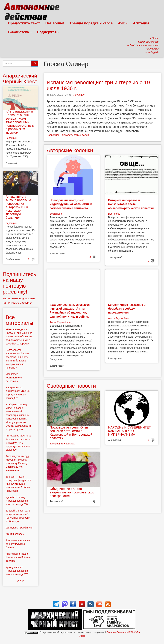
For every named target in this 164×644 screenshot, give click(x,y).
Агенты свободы (15, 534)
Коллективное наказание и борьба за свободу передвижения (127, 309)
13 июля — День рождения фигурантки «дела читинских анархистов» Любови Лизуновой (18, 484)
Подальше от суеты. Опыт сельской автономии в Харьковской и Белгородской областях (71, 433)
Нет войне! (55, 23)
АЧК (123, 23)
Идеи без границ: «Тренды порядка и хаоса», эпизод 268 (17, 501)
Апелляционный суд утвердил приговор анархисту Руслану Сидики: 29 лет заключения (17, 463)
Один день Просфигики (19, 528)
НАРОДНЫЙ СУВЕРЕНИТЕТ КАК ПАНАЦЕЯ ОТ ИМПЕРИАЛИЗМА (129, 431)
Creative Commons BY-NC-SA (123, 632)
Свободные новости (71, 386)
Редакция (79, 95)
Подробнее (53, 135)
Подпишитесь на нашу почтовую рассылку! (19, 283)
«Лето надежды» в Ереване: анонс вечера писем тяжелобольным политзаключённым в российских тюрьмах (20, 122)
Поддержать (48, 32)
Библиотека (20, 32)
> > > (21, 581)
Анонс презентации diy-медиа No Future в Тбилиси (18, 557)
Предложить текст (24, 23)
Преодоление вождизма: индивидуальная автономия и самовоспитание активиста (71, 204)
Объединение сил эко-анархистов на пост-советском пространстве (72, 492)
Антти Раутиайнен (60, 322)
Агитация (141, 23)
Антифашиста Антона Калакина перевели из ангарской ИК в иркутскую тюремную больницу (18, 207)
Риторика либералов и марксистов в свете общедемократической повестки (131, 204)
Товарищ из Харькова (62, 444)
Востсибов (56, 214)
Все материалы (19, 320)
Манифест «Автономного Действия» (14, 378)
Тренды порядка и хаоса (91, 23)
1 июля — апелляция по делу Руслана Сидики (18, 544)
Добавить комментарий (75, 135)
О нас (82, 636)
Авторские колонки (70, 150)
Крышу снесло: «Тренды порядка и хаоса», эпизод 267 (17, 571)
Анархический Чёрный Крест (20, 79)
